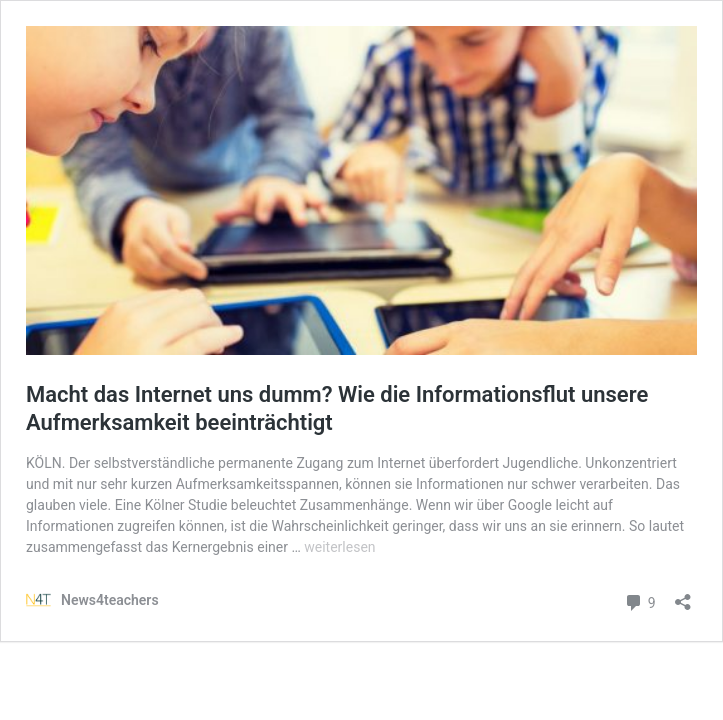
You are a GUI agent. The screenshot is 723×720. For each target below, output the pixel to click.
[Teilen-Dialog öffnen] (683, 595)
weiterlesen (339, 547)
